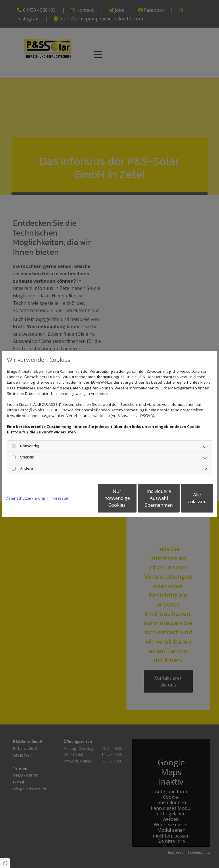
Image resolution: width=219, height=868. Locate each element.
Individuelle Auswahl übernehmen (132, 501)
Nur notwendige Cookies (77, 501)
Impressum (59, 483)
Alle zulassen (187, 501)
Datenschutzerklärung (25, 483)
